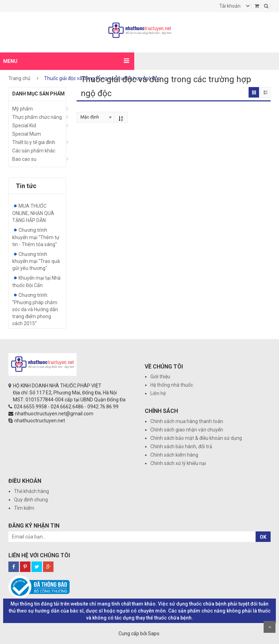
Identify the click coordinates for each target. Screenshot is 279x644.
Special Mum (27, 134)
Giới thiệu (160, 377)
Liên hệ (158, 393)
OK (263, 537)
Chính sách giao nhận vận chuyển (187, 430)
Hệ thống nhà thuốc (172, 385)
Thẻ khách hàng (31, 491)
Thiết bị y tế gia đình (34, 142)
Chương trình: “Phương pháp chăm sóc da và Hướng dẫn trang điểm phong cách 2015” (35, 309)
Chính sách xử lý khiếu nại (178, 463)
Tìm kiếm (24, 508)
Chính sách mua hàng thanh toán (187, 421)
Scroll (270, 627)
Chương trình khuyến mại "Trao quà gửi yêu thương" (36, 261)
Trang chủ (19, 78)
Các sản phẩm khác (34, 151)
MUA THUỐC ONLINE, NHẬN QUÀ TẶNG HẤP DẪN (33, 213)
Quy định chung (31, 500)
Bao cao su (24, 159)
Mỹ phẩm (23, 109)
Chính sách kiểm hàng (174, 455)
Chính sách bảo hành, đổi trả (181, 446)
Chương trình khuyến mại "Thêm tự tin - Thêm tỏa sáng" (36, 237)
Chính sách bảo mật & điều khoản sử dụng (196, 438)
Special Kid (24, 126)
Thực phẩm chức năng (37, 117)
